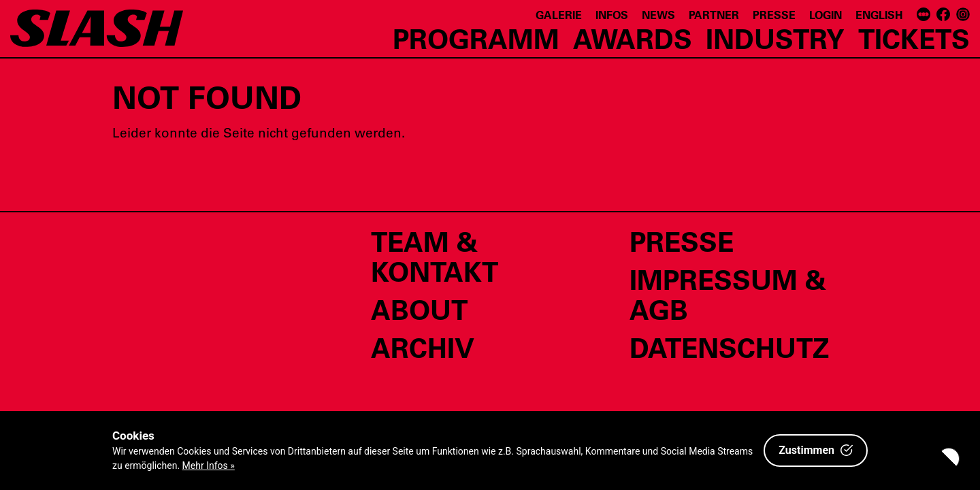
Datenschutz (729, 347)
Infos (612, 15)
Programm (476, 38)
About (419, 309)
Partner (714, 15)
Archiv (423, 347)
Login (826, 15)
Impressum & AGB (728, 294)
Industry (775, 38)
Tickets (914, 38)
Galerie (559, 15)
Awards (633, 38)
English (879, 15)
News (658, 15)
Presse (774, 15)
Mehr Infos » (209, 465)
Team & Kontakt (435, 256)
